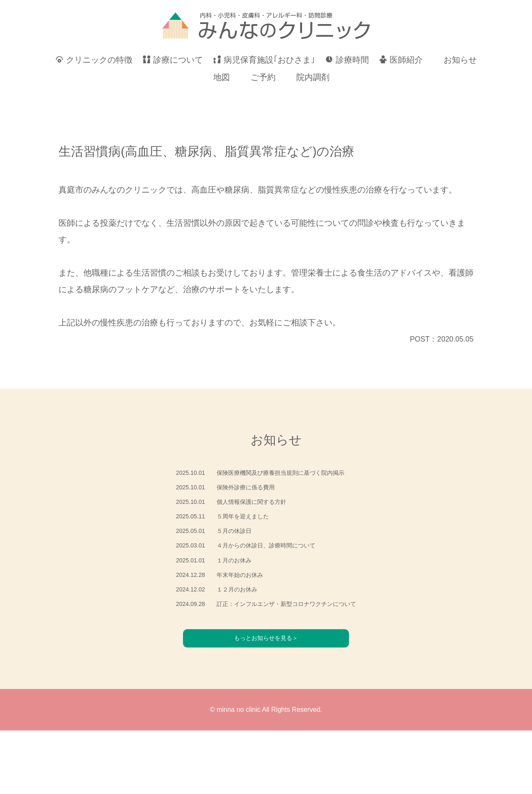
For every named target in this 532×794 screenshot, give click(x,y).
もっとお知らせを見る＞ (266, 701)
